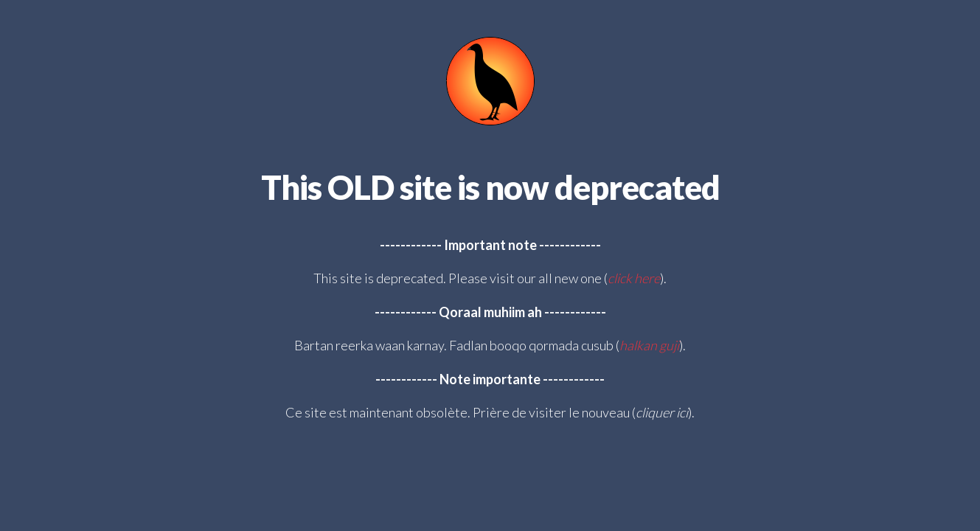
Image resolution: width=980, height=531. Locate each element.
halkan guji (649, 345)
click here (634, 278)
